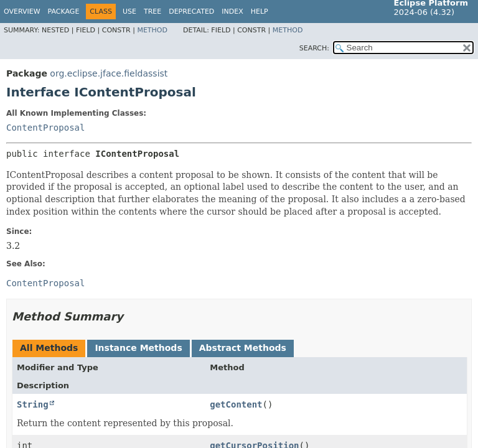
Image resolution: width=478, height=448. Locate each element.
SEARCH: (314, 48)
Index (232, 12)
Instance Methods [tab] (138, 348)
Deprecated (191, 12)
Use (129, 12)
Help (260, 12)
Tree (152, 12)
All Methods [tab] (49, 348)
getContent (236, 404)
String (33, 404)
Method (152, 30)
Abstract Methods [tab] (243, 348)
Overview (22, 12)
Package (64, 12)
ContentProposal (45, 128)
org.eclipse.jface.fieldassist (109, 73)
